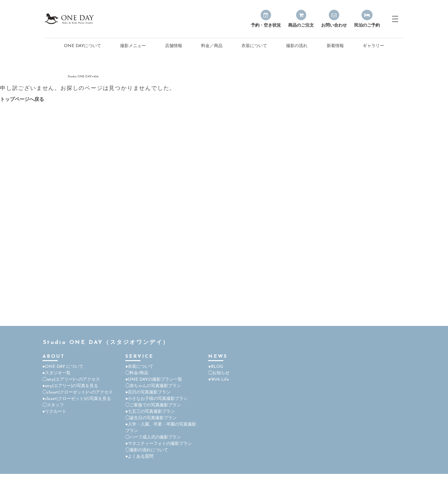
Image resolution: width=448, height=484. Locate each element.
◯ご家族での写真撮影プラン (153, 405)
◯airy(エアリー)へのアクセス (71, 380)
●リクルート (54, 412)
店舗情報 (174, 46)
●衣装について (139, 367)
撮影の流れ (297, 46)
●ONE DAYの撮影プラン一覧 (154, 380)
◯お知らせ (219, 373)
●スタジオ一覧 (57, 373)
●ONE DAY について (63, 367)
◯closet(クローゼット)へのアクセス (78, 392)
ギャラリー (373, 46)
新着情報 (335, 46)
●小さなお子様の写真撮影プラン (156, 399)
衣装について (254, 46)
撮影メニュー (133, 46)
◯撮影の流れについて (147, 450)
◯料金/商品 (137, 373)
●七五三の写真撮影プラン (150, 412)
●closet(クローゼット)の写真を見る (77, 399)
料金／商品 (212, 46)
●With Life (218, 380)
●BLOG (215, 367)
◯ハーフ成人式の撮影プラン (153, 437)
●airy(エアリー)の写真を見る (70, 386)
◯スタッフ (53, 405)
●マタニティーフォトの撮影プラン (159, 444)
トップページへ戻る (22, 100)
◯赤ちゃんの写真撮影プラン (153, 386)
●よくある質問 (139, 457)
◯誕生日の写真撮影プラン (151, 418)
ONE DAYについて (83, 46)
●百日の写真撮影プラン (148, 392)
